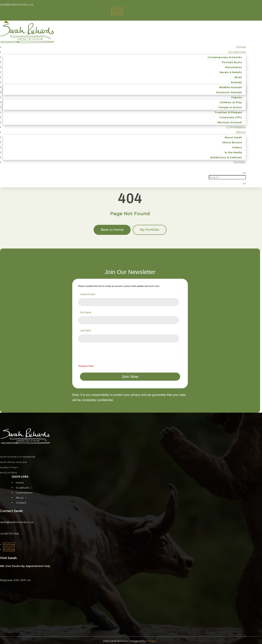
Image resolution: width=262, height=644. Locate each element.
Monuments (234, 67)
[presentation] (110, 351)
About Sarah (233, 137)
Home (241, 47)
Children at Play (231, 102)
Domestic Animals (229, 92)
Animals (236, 82)
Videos (237, 147)
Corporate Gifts (231, 117)
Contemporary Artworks (225, 57)
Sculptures (237, 52)
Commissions (236, 127)
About (241, 132)
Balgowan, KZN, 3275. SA (15, 579)
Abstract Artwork (230, 122)
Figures (237, 97)
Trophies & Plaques (228, 112)
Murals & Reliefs (231, 72)
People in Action (230, 107)
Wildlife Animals (231, 87)
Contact (240, 162)
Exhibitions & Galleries (226, 157)
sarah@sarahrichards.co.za (17, 4)
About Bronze (232, 142)
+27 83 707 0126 (9, 532)
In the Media (233, 152)
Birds (238, 77)
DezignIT (152, 639)
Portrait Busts (232, 62)
